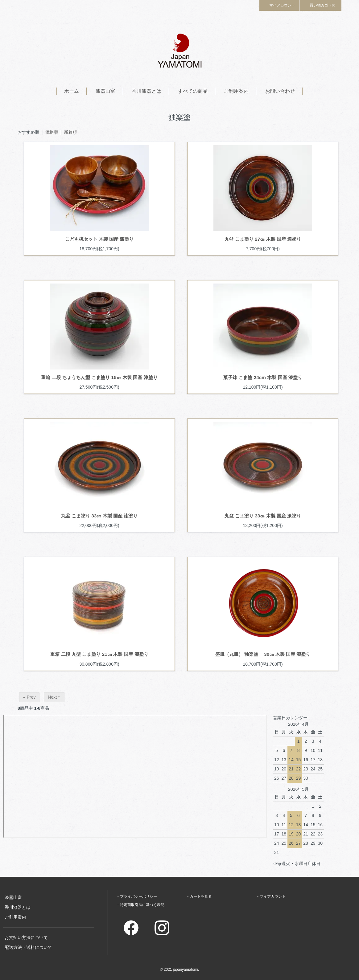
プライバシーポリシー (138, 896)
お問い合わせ (280, 91)
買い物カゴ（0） (320, 5)
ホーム (72, 91)
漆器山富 (105, 91)
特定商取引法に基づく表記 (142, 905)
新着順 (70, 132)
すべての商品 (193, 91)
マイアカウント (279, 5)
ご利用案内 (236, 91)
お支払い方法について (26, 937)
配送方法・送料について (28, 947)
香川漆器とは (146, 91)
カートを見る (201, 896)
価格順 (52, 132)
